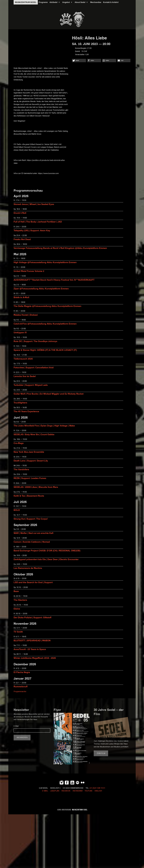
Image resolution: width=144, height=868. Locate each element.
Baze (16, 591)
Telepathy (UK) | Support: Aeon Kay (32, 230)
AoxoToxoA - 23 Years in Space (30, 649)
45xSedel (54, 3)
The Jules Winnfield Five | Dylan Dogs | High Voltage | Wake (44, 426)
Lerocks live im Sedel (25, 376)
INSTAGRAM (78, 791)
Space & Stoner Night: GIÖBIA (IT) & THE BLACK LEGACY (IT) (45, 350)
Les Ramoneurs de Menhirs (28, 568)
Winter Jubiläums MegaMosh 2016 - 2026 (35, 658)
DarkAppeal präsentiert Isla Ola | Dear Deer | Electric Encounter (46, 559)
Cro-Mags (19, 443)
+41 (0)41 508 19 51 (97, 788)
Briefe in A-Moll (21, 297)
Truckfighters (20, 403)
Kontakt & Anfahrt (111, 2)
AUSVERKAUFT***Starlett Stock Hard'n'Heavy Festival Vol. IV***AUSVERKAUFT (54, 280)
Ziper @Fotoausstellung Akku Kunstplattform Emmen (41, 289)
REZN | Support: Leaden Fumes (30, 478)
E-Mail (16, 726)
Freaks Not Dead (22, 239)
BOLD (17, 510)
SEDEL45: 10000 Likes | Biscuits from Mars (36, 487)
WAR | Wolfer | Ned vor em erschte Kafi (33, 533)
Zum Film (101, 753)
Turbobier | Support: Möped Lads (31, 385)
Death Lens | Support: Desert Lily (31, 461)
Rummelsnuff (21, 686)
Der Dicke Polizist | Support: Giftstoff (32, 617)
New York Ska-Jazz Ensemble (29, 452)
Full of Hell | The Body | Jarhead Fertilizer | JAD (38, 222)
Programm (43, 2)
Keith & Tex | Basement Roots (29, 496)
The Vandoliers (21, 469)
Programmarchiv (20, 692)
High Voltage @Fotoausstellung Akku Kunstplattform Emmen (45, 262)
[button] (79, 61)
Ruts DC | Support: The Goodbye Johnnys (35, 341)
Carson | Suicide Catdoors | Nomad (32, 542)
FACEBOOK (66, 791)
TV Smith (18, 632)
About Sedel (81, 3)
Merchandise (96, 2)
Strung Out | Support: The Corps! (31, 519)
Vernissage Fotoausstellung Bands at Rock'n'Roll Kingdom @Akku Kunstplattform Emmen (60, 248)
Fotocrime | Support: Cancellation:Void (34, 367)
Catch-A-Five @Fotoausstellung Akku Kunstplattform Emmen (45, 324)
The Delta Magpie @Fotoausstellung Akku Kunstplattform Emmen (47, 306)
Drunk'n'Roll (20, 213)
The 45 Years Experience (26, 411)
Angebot (67, 3)
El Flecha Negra (22, 672)
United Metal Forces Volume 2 (29, 271)
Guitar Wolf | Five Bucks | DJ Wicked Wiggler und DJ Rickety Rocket (49, 394)
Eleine (17, 609)
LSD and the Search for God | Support (33, 582)
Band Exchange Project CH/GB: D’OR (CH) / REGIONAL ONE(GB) (47, 551)
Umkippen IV (20, 332)
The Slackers (20, 600)
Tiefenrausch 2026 (23, 359)
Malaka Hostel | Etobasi (26, 315)
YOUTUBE (89, 791)
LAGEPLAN (55, 791)
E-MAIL (45, 791)
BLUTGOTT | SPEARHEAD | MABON (32, 640)
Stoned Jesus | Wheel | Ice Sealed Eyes (34, 204)
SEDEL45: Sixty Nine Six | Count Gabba (34, 434)
